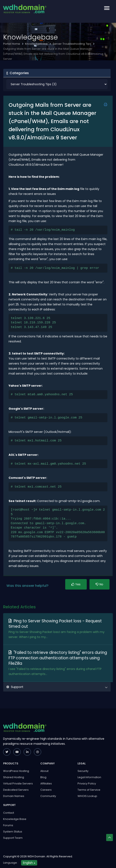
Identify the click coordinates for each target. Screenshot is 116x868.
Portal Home (12, 44)
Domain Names (14, 796)
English (29, 863)
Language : (11, 863)
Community (48, 796)
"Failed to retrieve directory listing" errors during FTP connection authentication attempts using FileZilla (58, 658)
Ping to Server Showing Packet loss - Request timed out (55, 624)
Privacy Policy (87, 783)
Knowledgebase (37, 44)
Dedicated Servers (16, 790)
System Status (13, 832)
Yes (76, 584)
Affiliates (46, 783)
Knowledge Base (15, 819)
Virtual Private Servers (18, 783)
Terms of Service (89, 790)
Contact (9, 813)
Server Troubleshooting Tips (72, 44)
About (44, 771)
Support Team (13, 838)
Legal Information (89, 777)
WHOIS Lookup (87, 796)
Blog (43, 777)
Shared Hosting (14, 777)
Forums (8, 825)
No (99, 584)
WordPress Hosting (16, 771)
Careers (46, 790)
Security (83, 771)
